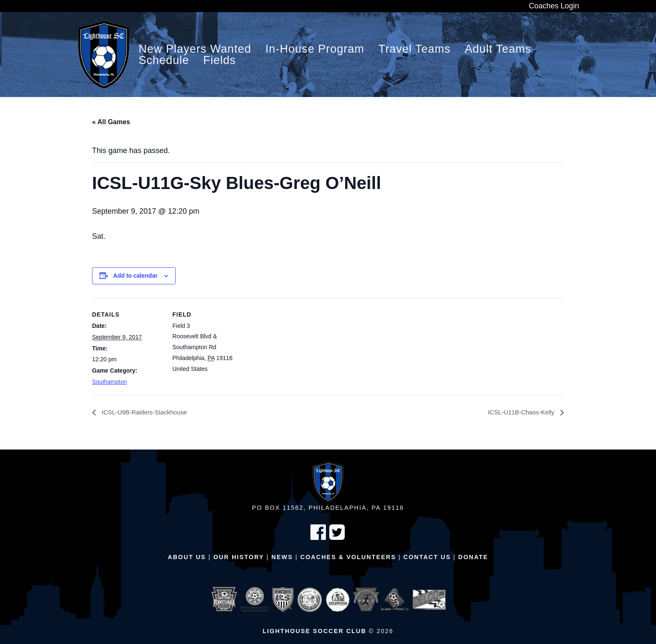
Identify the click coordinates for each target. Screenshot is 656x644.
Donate (473, 557)
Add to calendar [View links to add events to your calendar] (136, 276)
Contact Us (427, 557)
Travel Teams (415, 49)
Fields (220, 60)
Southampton (109, 382)
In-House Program (315, 49)
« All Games (111, 122)
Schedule (164, 60)
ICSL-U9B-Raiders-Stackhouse (147, 413)
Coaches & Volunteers (348, 557)
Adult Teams (498, 49)
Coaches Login (554, 6)
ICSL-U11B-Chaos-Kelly (519, 413)
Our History (239, 557)
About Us (187, 557)
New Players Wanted (195, 49)
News (282, 557)
